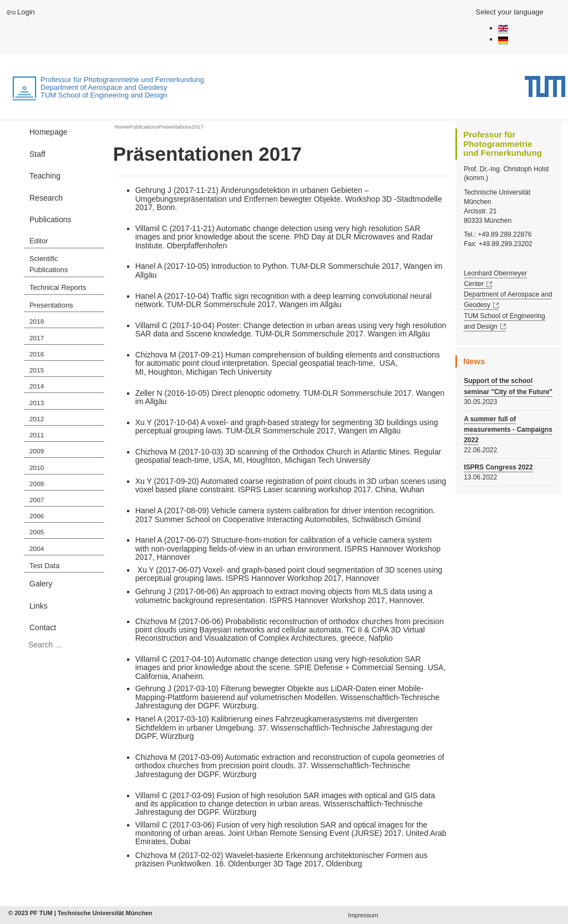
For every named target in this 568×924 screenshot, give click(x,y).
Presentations (51, 305)
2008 (37, 484)
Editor (39, 241)
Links (39, 606)
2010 (37, 468)
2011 (37, 435)
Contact (43, 627)
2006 (37, 516)
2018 (37, 321)
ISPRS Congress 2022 (498, 467)
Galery (41, 584)
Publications (50, 219)
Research (46, 198)
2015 (37, 370)
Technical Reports (58, 287)
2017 (37, 338)
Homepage (49, 132)
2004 (37, 549)
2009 (37, 451)
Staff (37, 154)
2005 (37, 532)
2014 (37, 386)
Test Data (44, 566)
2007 (37, 500)
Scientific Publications (49, 264)
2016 (37, 354)
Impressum (363, 915)
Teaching (45, 176)
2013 (37, 403)
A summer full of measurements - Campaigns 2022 (508, 430)
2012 (37, 419)
